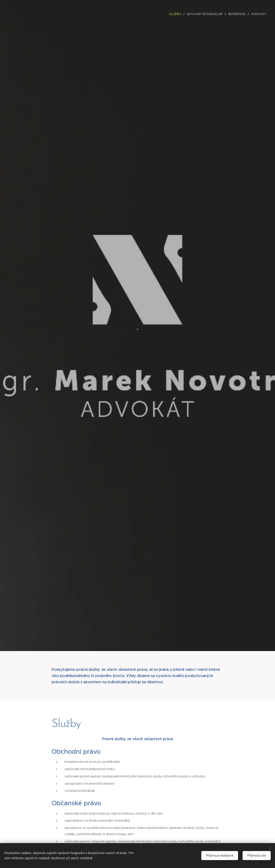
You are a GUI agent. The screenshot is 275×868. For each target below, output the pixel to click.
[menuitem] (177, 14)
